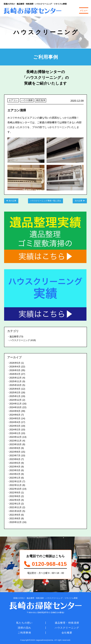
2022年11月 (16, 485)
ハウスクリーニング (20, 340)
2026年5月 (15, 363)
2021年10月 (16, 511)
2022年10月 (16, 489)
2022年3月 (15, 500)
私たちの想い (24, 623)
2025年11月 (16, 381)
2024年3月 (15, 426)
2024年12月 (16, 400)
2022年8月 (15, 496)
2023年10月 (16, 444)
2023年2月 (15, 474)
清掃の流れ (24, 628)
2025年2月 (15, 392)
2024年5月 (15, 418)
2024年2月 (15, 430)
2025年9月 (15, 389)
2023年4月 (15, 467)
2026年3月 (15, 370)
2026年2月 (15, 374)
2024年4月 (15, 422)
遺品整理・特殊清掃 (67, 623)
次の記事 (79, 201)
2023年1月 (15, 478)
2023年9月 (15, 448)
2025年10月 (16, 385)
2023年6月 (15, 459)
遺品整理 (14, 337)
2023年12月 (16, 437)
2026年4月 (15, 367)
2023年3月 (15, 470)
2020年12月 (16, 522)
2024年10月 (16, 407)
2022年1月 (15, 504)
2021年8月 (15, 518)
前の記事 (13, 201)
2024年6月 (15, 415)
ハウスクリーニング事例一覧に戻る (46, 201)
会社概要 (67, 633)
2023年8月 (15, 452)
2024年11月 (16, 404)
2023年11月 (16, 441)
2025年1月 (15, 396)
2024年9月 (15, 411)
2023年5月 (15, 463)
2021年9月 (15, 515)
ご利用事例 (24, 633)
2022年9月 (15, 493)
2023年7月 (15, 455)
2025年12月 (16, 378)
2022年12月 (16, 481)
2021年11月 (16, 507)
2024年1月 (15, 433)
